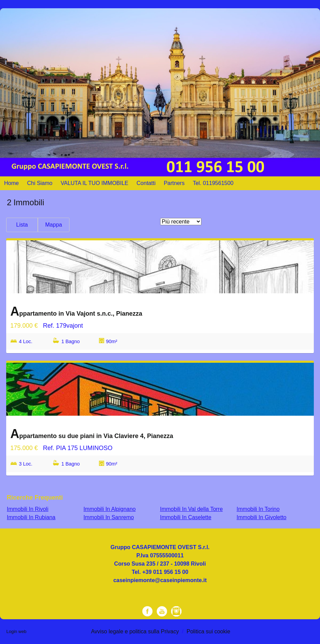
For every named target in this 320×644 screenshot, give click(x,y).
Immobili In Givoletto (261, 517)
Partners (174, 183)
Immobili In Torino (258, 509)
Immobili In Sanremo (109, 517)
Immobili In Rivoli (28, 509)
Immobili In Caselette (185, 517)
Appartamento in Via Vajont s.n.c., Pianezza (76, 311)
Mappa (54, 225)
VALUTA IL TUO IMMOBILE (95, 183)
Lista (22, 225)
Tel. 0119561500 (213, 183)
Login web (16, 631)
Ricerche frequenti (35, 498)
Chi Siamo (40, 183)
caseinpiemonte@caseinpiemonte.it (160, 580)
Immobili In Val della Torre (191, 509)
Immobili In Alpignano (110, 509)
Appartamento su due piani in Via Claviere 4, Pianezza (92, 434)
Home (12, 183)
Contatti (146, 183)
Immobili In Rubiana (31, 517)
